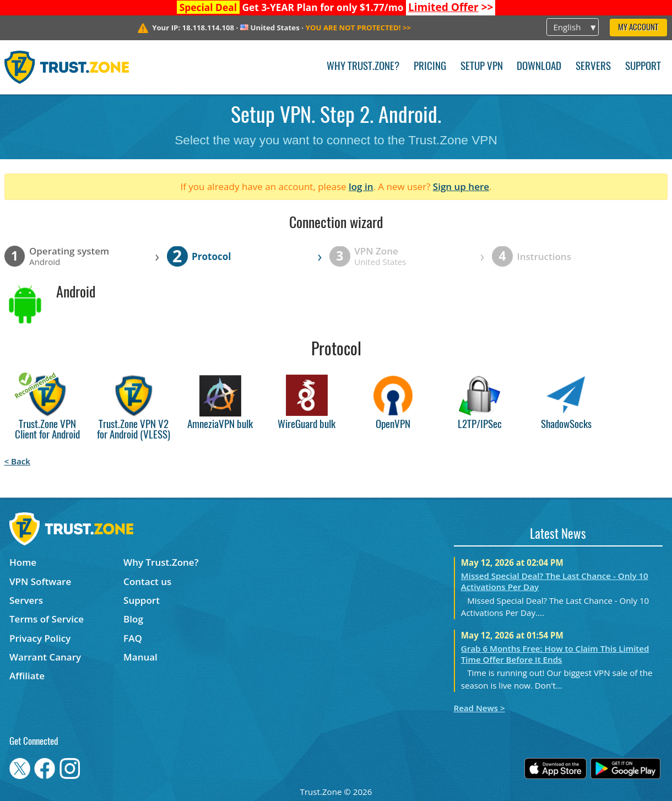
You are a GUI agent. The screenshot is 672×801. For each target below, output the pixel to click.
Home (23, 562)
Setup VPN (482, 67)
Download (539, 67)
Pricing (430, 67)
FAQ (133, 638)
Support (643, 67)
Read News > (479, 708)
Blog (133, 619)
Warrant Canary (45, 657)
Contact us (147, 581)
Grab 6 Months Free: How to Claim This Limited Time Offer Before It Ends (555, 654)
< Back (17, 461)
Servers (593, 67)
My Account (638, 28)
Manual (140, 657)
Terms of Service (47, 619)
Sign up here (461, 186)
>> (451, 7)
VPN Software (40, 581)
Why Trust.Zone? (363, 67)
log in (361, 186)
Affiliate (27, 676)
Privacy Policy (40, 638)
